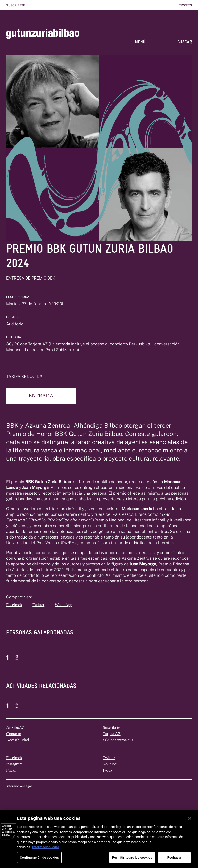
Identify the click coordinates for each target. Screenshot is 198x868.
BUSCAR (185, 42)
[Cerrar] (190, 823)
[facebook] (16, 605)
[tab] (40, 636)
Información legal (19, 786)
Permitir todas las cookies (132, 862)
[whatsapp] (71, 605)
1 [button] (8, 658)
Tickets (185, 5)
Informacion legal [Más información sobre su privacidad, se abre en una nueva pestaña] (45, 851)
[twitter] (43, 605)
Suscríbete (16, 5)
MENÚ (140, 42)
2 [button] (17, 658)
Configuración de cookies (39, 862)
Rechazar (175, 862)
